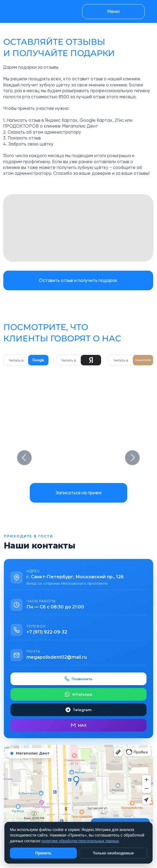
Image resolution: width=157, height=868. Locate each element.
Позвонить (78, 679)
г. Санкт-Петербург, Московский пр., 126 (75, 577)
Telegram (79, 710)
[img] (78, 228)
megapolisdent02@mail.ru (57, 657)
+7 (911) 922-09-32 (47, 632)
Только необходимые (113, 853)
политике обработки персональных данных (80, 841)
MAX (79, 725)
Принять (43, 853)
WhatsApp (78, 694)
